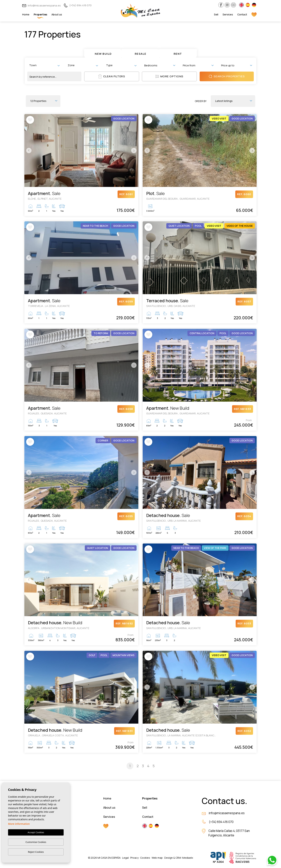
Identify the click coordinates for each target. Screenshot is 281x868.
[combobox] (44, 65)
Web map (157, 858)
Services (228, 14)
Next (135, 150)
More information (19, 824)
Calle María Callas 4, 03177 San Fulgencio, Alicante (229, 833)
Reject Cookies (36, 852)
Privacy (134, 858)
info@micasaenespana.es (41, 5)
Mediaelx (188, 858)
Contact (242, 14)
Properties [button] (40, 14)
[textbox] (45, 65)
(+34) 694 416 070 (78, 5)
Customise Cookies (36, 842)
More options (169, 76)
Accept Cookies (36, 832)
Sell (216, 14)
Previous (28, 150)
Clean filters (112, 76)
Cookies (145, 858)
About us (57, 14)
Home (26, 14)
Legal (125, 858)
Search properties (227, 76)
